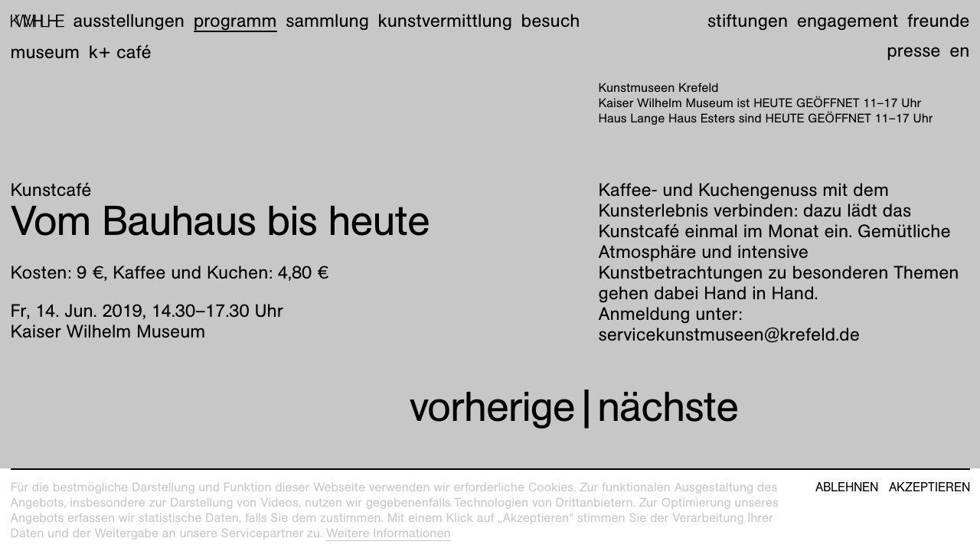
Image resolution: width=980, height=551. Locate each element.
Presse (913, 51)
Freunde (939, 21)
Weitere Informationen (389, 533)
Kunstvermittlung (445, 21)
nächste (668, 407)
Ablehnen (847, 487)
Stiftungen (748, 21)
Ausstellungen (129, 21)
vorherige (492, 407)
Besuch (551, 21)
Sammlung (327, 21)
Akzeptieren (929, 487)
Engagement (848, 21)
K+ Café (120, 52)
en (959, 51)
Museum (46, 52)
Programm (235, 21)
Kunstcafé (51, 190)
